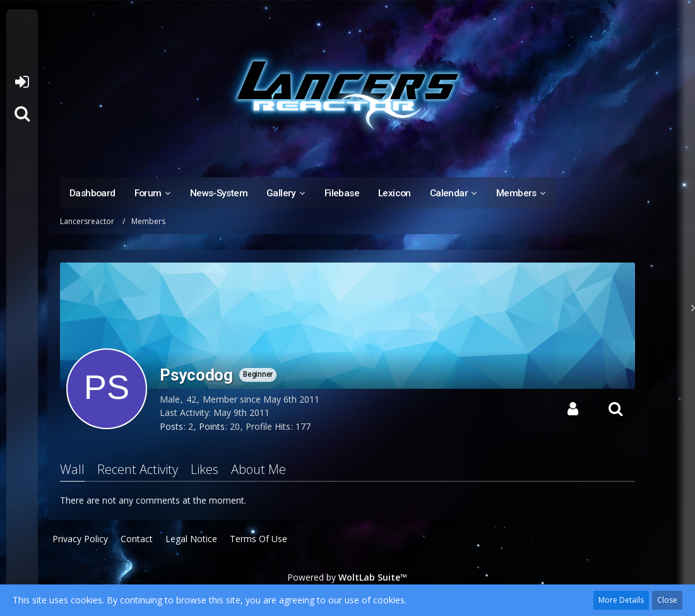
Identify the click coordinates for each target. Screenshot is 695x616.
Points (212, 426)
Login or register (22, 82)
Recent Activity (138, 469)
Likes (205, 469)
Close (667, 600)
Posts (171, 426)
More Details (621, 600)
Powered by (347, 577)
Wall (72, 469)
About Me (258, 469)
